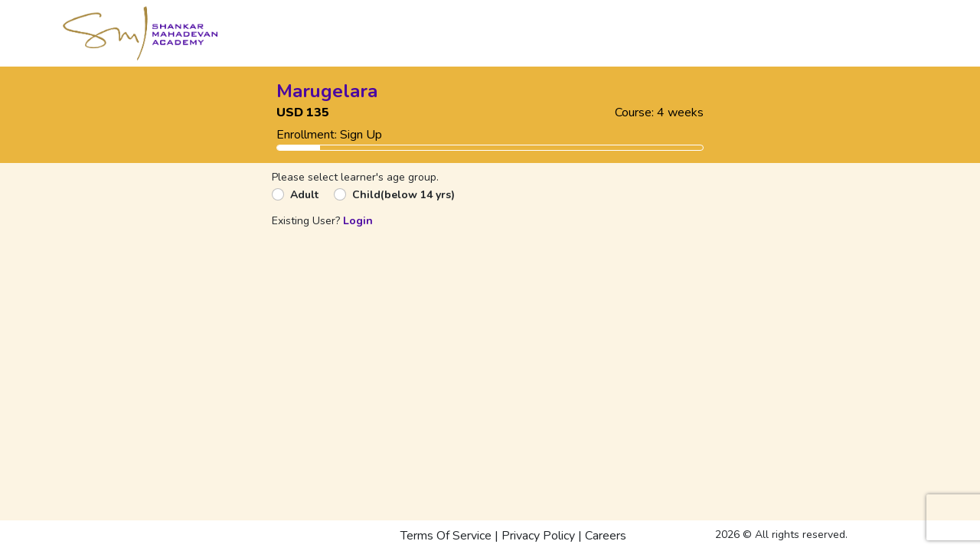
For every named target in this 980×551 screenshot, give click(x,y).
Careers (606, 536)
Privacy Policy (538, 536)
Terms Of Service (446, 536)
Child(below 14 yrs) (403, 195)
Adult (304, 195)
